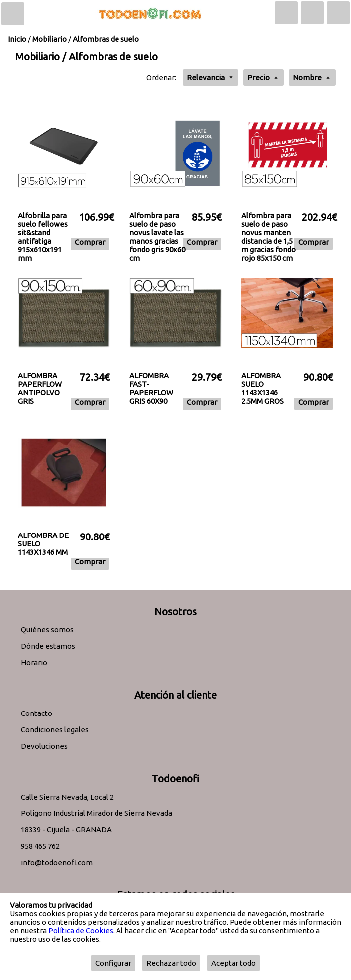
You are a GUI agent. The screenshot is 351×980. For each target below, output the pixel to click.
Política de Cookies (81, 931)
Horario (34, 663)
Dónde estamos (48, 646)
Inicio (17, 39)
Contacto (37, 713)
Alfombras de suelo (106, 39)
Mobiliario (50, 39)
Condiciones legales (55, 730)
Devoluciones (44, 746)
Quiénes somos (47, 630)
